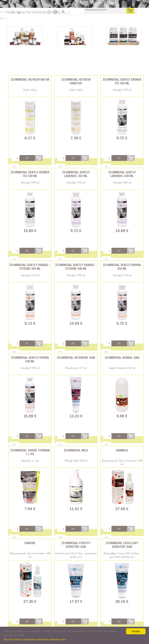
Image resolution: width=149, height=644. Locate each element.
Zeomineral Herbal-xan (122, 358)
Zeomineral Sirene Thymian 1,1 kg (30, 452)
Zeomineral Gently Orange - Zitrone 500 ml (76, 267)
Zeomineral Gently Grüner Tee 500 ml (30, 174)
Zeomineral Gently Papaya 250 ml (122, 267)
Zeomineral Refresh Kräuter (76, 81)
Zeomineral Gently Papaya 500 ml (30, 360)
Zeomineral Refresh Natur (30, 80)
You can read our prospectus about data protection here (35, 639)
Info (14, 167)
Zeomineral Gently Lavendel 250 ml (76, 174)
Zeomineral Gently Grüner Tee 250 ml (122, 81)
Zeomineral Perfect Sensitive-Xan (76, 545)
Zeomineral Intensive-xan (76, 358)
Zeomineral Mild (76, 450)
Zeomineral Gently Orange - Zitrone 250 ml (30, 267)
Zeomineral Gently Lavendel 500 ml (122, 174)
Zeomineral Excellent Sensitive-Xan (122, 545)
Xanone (30, 543)
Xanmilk (122, 450)
